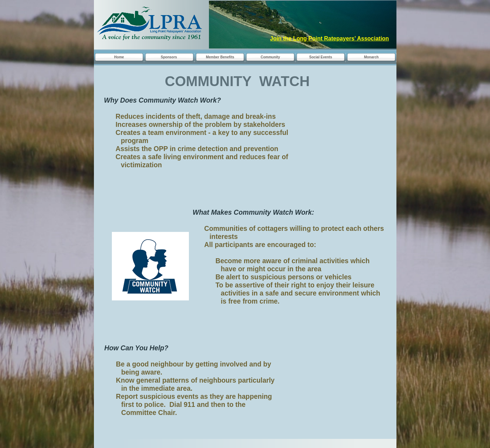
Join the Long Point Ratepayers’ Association (330, 38)
